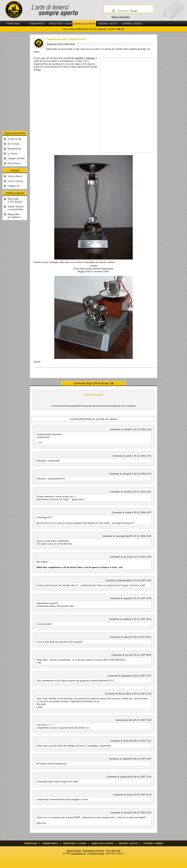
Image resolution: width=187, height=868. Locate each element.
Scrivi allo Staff (113, 851)
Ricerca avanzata (121, 17)
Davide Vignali (97, 853)
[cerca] (128, 11)
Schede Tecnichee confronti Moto (16, 208)
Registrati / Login (61, 24)
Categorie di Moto (16, 158)
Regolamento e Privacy (93, 851)
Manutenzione (14, 149)
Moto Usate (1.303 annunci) (15, 200)
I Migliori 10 (13, 186)
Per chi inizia (13, 144)
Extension (90, 58)
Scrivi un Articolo (16, 181)
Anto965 (79, 58)
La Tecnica (13, 154)
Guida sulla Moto (84, 24)
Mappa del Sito (74, 851)
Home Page (13, 24)
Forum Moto (37, 24)
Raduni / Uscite (108, 24)
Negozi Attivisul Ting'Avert (14, 216)
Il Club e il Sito (15, 139)
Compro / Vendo (132, 24)
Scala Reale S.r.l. (79, 853)
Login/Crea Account (94, 394)
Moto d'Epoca (14, 163)
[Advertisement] (110, 105)
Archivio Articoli (15, 176)
